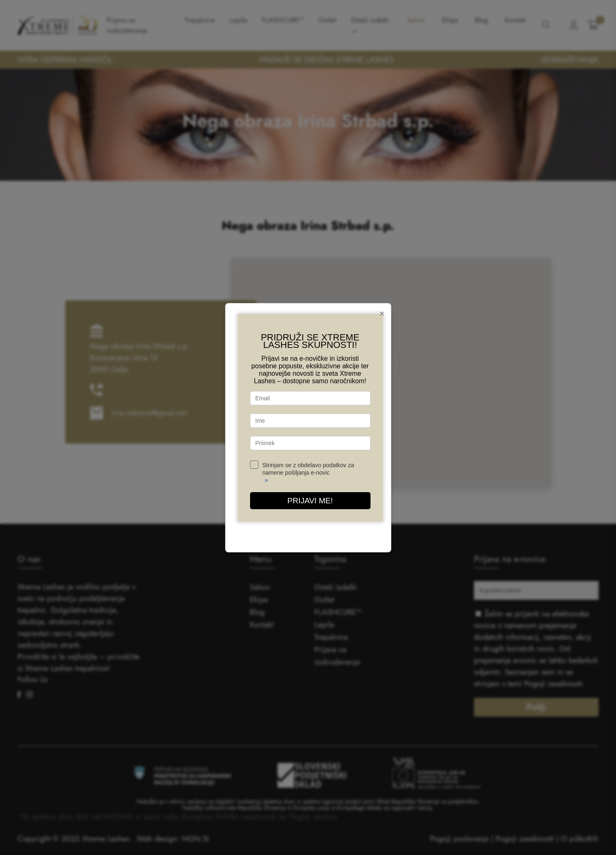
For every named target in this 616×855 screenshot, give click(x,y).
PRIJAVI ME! (310, 501)
